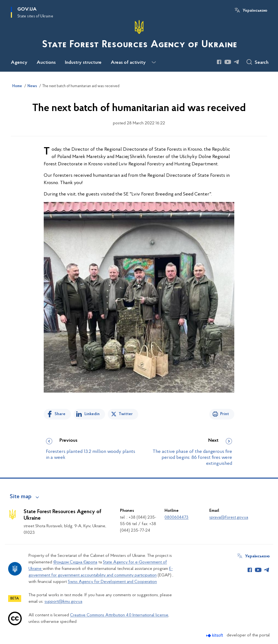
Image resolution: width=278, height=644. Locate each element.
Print (225, 414)
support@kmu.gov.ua (63, 602)
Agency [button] (19, 63)
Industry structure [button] (83, 63)
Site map (21, 497)
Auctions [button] (46, 63)
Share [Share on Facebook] (60, 414)
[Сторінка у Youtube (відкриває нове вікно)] (228, 62)
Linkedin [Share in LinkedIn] (92, 414)
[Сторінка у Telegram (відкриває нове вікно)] (236, 62)
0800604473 (176, 517)
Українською (255, 11)
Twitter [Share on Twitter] (126, 414)
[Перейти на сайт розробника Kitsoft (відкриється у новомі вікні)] (215, 635)
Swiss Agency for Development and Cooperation (112, 582)
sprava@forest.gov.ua (229, 517)
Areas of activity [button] (128, 63)
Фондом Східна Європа (75, 562)
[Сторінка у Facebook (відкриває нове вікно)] (219, 62)
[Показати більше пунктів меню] (154, 62)
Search (262, 63)
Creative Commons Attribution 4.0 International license (119, 615)
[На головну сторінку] (139, 35)
